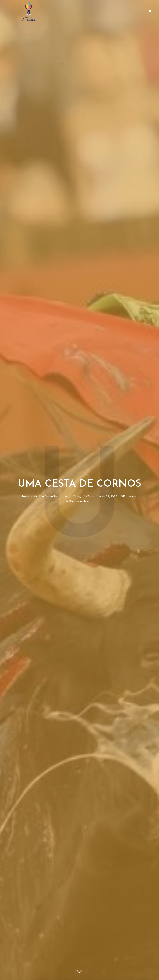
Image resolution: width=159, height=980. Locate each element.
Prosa (91, 496)
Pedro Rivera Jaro (57, 496)
